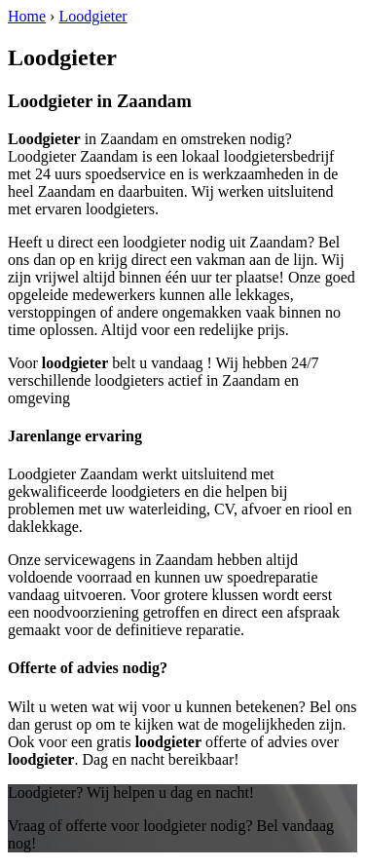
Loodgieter (92, 16)
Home (27, 16)
